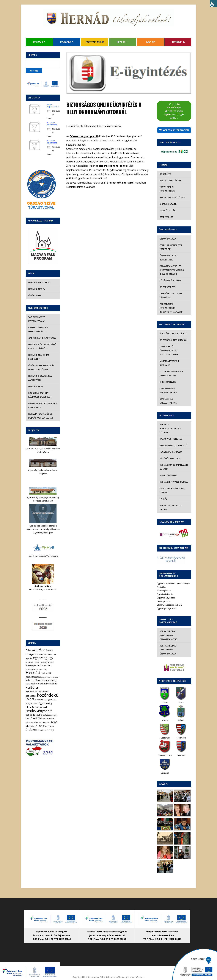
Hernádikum (178, 42)
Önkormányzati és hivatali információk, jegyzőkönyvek (172, 270)
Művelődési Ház (168, 471)
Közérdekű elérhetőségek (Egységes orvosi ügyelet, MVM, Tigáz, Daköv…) (174, 111)
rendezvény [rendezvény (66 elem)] (35, 711)
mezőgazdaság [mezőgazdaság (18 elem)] (43, 703)
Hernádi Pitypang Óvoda (173, 478)
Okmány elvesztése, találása (169, 597)
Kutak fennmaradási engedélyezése (171, 369)
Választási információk (174, 130)
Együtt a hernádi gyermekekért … (38, 330)
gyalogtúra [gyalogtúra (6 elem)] (31, 669)
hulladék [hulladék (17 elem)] (46, 673)
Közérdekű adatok (170, 281)
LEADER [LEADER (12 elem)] (30, 699)
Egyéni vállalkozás (165, 586)
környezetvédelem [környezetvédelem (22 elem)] (38, 691)
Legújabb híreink (74, 126)
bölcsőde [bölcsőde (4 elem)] (42, 654)
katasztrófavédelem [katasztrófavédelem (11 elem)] (37, 680)
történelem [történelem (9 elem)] (49, 718)
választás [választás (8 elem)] (46, 722)
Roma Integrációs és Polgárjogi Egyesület (40, 416)
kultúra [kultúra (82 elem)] (32, 687)
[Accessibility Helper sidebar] (213, 4)
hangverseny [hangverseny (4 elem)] (41, 669)
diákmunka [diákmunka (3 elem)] (51, 654)
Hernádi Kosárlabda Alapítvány (40, 378)
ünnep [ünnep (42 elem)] (49, 730)
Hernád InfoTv (37, 289)
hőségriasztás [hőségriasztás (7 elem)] (32, 677)
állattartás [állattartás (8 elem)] (31, 726)
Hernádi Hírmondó (39, 282)
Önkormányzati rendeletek (168, 258)
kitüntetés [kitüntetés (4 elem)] (30, 684)
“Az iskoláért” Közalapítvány (37, 319)
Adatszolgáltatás (164, 583)
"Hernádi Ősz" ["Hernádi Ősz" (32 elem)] (35, 650)
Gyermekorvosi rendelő (173, 441)
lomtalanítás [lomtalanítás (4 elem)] (40, 700)
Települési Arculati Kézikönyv (170, 295)
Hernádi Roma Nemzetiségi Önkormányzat (168, 627)
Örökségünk (35, 295)
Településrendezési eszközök (170, 247)
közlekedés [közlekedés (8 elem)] (31, 696)
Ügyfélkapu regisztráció (167, 601)
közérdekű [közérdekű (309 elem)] (48, 695)
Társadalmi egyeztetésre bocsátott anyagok (174, 306)
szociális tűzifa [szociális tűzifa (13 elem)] (34, 715)
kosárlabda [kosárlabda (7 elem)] (52, 684)
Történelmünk (95, 42)
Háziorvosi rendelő (171, 435)
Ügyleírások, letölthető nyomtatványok (173, 576)
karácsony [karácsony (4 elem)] (55, 677)
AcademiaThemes (136, 969)
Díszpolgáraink (168, 204)
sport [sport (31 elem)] (48, 711)
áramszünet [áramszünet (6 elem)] (48, 726)
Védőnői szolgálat (170, 454)
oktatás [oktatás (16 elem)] (30, 707)
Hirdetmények (167, 378)
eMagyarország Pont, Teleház (172, 486)
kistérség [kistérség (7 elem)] (52, 680)
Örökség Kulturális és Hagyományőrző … (41, 367)
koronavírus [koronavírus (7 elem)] (40, 684)
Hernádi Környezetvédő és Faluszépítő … (42, 347)
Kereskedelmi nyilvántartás (168, 386)
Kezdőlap (39, 42)
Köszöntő (67, 42)
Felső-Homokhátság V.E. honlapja (43, 556)
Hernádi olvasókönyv (172, 197)
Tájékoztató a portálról (120, 183)
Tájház (163, 495)
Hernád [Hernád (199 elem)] (33, 672)
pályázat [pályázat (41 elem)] (41, 707)
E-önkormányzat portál (84, 136)
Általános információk (173, 330)
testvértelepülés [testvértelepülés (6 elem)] (50, 715)
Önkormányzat (168, 239)
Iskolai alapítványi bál (53, 106)
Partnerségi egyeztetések (167, 189)
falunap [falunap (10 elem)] (29, 662)
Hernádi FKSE (35, 386)
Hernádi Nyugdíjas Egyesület (39, 357)
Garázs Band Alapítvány (42, 338)
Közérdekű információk (173, 336)
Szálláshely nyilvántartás (168, 397)
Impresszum (166, 217)
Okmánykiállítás (164, 593)
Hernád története (170, 181)
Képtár (121, 42)
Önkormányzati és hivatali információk (102, 126)
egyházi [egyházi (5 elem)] (29, 658)
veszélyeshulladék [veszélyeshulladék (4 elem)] (33, 722)
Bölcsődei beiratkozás (52, 124)
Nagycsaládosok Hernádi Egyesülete (43, 405)
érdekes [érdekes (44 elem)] (32, 730)
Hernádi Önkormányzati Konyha (173, 463)
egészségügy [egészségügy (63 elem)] (43, 658)
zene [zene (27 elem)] (54, 722)
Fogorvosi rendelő (170, 448)
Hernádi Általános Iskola (174, 501)
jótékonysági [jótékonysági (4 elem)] (45, 677)
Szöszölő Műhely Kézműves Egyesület (40, 395)
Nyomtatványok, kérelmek (169, 359)
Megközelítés (167, 211)
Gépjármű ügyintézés (166, 590)
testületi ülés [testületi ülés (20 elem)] (34, 718)
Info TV (150, 42)
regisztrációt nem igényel (112, 166)
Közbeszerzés (167, 287)
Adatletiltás (162, 579)
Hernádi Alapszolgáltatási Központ (170, 424)
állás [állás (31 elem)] (39, 726)
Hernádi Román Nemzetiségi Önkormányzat (168, 642)
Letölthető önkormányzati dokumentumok (169, 347)
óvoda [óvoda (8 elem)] (41, 730)
